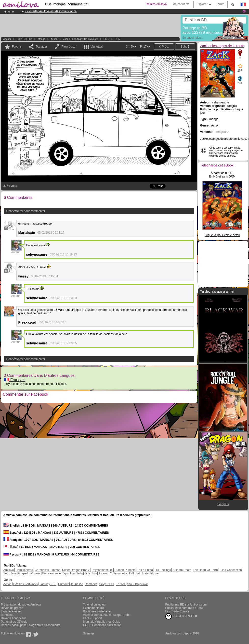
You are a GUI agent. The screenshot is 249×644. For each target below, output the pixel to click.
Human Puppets (125, 570)
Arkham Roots (182, 570)
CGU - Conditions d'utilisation (102, 625)
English (12, 526)
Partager (41, 47)
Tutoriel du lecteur (95, 605)
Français (15, 380)
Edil (131, 573)
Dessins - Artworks (25, 584)
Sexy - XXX (107, 584)
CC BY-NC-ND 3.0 (181, 616)
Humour (63, 584)
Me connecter (181, 4)
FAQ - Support (93, 618)
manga (42, 39)
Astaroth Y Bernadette (113, 573)
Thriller (121, 584)
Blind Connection (231, 570)
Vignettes (97, 47)
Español (12, 533)
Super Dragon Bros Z (76, 570)
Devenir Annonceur (13, 618)
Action (54, 39)
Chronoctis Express (48, 570)
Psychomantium (102, 570)
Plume (155, 573)
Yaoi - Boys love (137, 584)
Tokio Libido (145, 570)
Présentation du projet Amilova (21, 605)
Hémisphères (24, 570)
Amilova (9, 570)
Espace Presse (11, 611)
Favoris (17, 47)
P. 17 (118, 39)
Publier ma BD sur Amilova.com (186, 605)
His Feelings (163, 570)
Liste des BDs (24, 39)
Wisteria (35, 573)
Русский (13, 555)
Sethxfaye (10, 573)
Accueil (7, 39)
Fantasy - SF (48, 584)
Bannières (8, 615)
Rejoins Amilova (156, 4)
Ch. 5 (106, 39)
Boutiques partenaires (98, 611)
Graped (23, 573)
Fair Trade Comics (177, 611)
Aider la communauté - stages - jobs (107, 615)
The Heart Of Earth (205, 570)
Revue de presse (12, 608)
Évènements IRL (94, 608)
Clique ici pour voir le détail (222, 235)
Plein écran (69, 47)
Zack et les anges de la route (80, 39)
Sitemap (89, 633)
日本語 (11, 547)
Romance (91, 584)
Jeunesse (77, 584)
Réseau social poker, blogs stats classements (31, 625)
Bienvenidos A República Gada (62, 573)
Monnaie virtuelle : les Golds (102, 622)
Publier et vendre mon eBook (184, 608)
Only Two (91, 573)
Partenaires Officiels (14, 622)
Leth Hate (142, 573)
